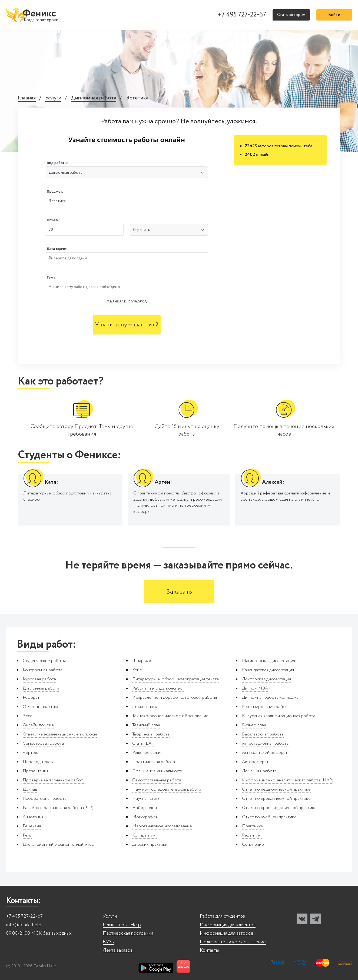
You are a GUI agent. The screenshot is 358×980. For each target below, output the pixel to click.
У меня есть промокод (127, 301)
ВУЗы (109, 942)
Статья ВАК (143, 743)
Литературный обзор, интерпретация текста (175, 679)
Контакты (209, 950)
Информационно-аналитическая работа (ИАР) (288, 780)
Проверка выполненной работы (54, 780)
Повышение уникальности (158, 771)
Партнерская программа (128, 933)
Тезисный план (146, 725)
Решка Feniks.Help (122, 925)
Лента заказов (118, 950)
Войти (334, 15)
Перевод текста (39, 762)
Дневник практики (150, 844)
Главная (27, 98)
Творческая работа (151, 734)
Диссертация (145, 707)
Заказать (179, 592)
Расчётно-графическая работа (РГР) (58, 808)
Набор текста (146, 808)
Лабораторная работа (45, 799)
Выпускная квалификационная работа (279, 716)
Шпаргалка (143, 661)
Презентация (36, 771)
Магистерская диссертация (268, 661)
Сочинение (253, 844)
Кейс (137, 670)
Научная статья (147, 799)
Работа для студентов (222, 916)
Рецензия (32, 826)
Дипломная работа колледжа (270, 698)
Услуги (53, 98)
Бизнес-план (254, 725)
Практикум (253, 826)
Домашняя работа (259, 771)
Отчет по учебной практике (269, 817)
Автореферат (255, 762)
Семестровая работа (43, 743)
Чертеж (30, 753)
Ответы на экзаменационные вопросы (60, 734)
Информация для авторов (227, 933)
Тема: (52, 277)
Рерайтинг (252, 835)
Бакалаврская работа (263, 734)
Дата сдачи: (57, 249)
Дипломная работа (94, 98)
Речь (27, 835)
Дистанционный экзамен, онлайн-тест (59, 844)
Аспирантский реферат (265, 753)
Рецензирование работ (265, 707)
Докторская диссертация (266, 679)
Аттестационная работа (265, 743)
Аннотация (33, 817)
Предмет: (55, 191)
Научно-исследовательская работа (167, 789)
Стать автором (291, 15)
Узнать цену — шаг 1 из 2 (127, 325)
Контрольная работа (43, 670)
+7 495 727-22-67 (242, 15)
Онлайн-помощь (38, 725)
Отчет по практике (41, 707)
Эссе (28, 716)
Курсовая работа (39, 679)
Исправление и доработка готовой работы (175, 698)
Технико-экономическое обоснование (170, 716)
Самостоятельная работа (157, 780)
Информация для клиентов (228, 925)
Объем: (53, 220)
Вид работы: (58, 163)
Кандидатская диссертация (268, 670)
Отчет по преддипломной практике (276, 799)
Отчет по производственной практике (279, 808)
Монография (145, 817)
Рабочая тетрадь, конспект (158, 688)
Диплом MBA (255, 688)
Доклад (30, 789)
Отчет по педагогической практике (276, 789)
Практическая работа (154, 762)
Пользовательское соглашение (233, 942)
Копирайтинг (145, 835)
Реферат (31, 698)
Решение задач (147, 753)
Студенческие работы (44, 661)
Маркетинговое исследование (162, 826)
